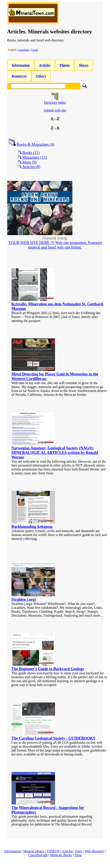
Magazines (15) (35, 157)
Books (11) (31, 153)
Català (35, 50)
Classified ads (38, 855)
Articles (45, 65)
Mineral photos (34, 851)
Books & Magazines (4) (35, 144)
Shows (84, 65)
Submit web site (55, 110)
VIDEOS (53, 851)
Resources (19, 76)
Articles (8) (31, 167)
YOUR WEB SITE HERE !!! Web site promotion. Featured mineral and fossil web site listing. (55, 245)
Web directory (94, 851)
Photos (65, 65)
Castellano (24, 50)
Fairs (79, 851)
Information (21, 65)
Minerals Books (61, 855)
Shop (78, 855)
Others (41, 76)
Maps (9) (30, 162)
